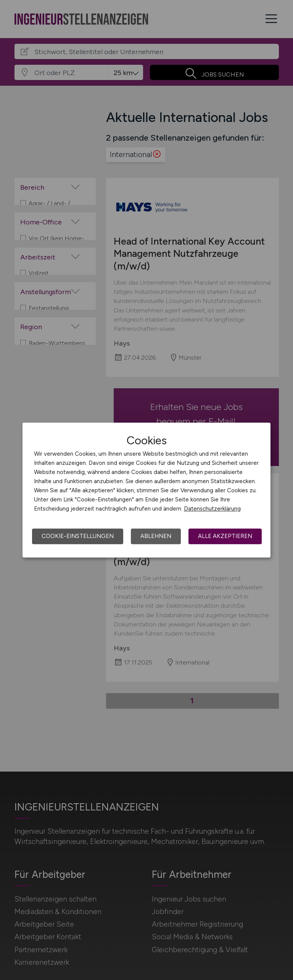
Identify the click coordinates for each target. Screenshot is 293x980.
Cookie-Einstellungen (78, 536)
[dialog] (146, 490)
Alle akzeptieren (225, 536)
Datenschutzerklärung (212, 509)
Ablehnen (156, 536)
